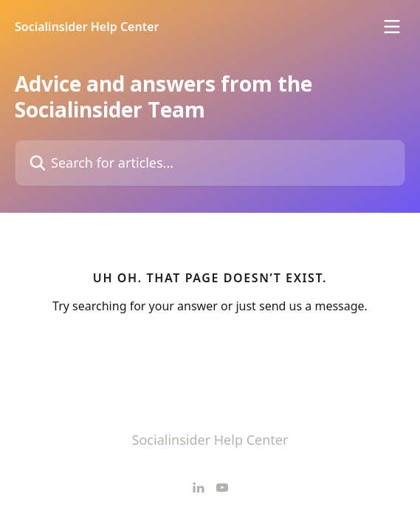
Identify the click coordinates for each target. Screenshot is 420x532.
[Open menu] (392, 27)
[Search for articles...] (210, 163)
